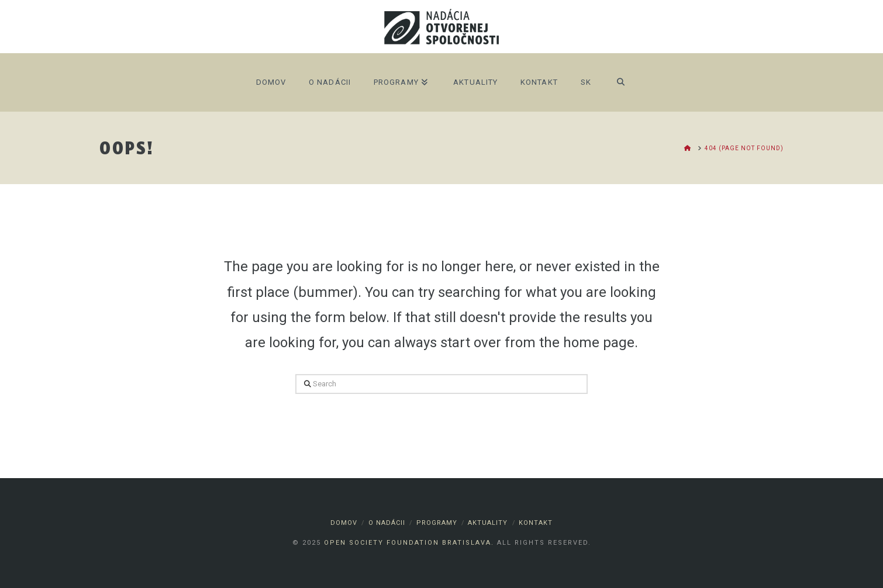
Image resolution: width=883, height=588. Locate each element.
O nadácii (387, 523)
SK (586, 82)
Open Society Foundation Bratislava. (409, 543)
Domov (344, 523)
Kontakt (536, 523)
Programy (437, 523)
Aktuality (488, 523)
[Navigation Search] (621, 82)
